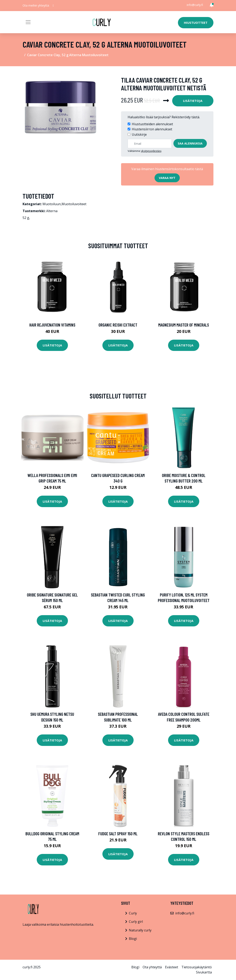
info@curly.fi (195, 5)
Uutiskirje (139, 134)
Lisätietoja (193, 101)
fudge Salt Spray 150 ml (118, 834)
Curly (133, 913)
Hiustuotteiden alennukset (152, 124)
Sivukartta (204, 972)
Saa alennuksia (190, 143)
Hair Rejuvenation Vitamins (52, 325)
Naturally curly (140, 930)
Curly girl (136, 922)
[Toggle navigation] (28, 22)
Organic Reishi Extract (118, 325)
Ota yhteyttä (152, 967)
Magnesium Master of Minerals (184, 325)
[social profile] (53, 6)
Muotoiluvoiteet (74, 204)
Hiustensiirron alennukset (152, 129)
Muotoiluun (52, 204)
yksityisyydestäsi (151, 151)
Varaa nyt (167, 178)
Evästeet (172, 967)
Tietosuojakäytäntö (197, 967)
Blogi (133, 939)
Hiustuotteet (196, 23)
